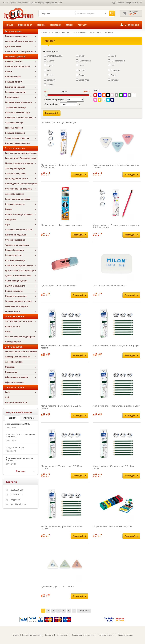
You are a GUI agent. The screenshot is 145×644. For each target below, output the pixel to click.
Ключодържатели (14, 255)
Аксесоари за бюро (14, 123)
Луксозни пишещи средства (18, 189)
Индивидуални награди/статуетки (21, 184)
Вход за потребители (32, 635)
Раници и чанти (12, 326)
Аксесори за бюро (14, 362)
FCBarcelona (83, 61)
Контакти (82, 25)
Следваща (84, 611)
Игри (7, 225)
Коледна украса (13, 311)
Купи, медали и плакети (16, 179)
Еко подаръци (12, 97)
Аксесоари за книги (14, 194)
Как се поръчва (10, 3)
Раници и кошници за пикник (19, 214)
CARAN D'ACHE (53, 56)
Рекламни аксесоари (15, 133)
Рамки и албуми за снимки (18, 199)
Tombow (113, 80)
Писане (9, 332)
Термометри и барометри (17, 245)
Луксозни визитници (15, 260)
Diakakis (49, 61)
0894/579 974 (136, 3)
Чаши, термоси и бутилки (17, 138)
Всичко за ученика (60, 33)
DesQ (112, 56)
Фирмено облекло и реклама (19, 41)
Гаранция (46, 3)
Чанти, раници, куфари (16, 281)
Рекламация (57, 3)
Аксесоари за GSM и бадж (17, 113)
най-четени (28, 418)
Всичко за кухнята (14, 291)
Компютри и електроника (83, 635)
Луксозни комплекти (15, 204)
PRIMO (81, 70)
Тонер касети (62, 635)
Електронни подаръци (16, 235)
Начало (9, 25)
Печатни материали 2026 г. (18, 67)
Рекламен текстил (14, 82)
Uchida (48, 85)
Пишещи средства (14, 61)
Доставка (36, 3)
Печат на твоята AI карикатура (20, 52)
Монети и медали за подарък (19, 163)
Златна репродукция (15, 168)
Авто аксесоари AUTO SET (18, 424)
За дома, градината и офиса (19, 301)
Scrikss (49, 75)
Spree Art (50, 80)
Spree (112, 75)
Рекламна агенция (106, 635)
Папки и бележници (14, 250)
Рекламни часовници (15, 92)
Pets (47, 70)
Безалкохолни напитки (16, 402)
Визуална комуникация (16, 36)
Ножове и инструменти (16, 296)
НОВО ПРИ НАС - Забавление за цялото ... (20, 436)
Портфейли (11, 220)
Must (112, 65)
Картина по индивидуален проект (21, 153)
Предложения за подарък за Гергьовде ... (19, 459)
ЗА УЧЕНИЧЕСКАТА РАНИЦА (19, 321)
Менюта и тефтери (14, 128)
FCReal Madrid (116, 61)
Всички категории (86, 13)
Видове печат (25, 25)
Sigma (80, 75)
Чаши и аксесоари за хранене (19, 265)
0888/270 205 (123, 3)
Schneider (114, 70)
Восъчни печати (13, 77)
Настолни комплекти (15, 286)
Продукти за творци (15, 447)
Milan (80, 65)
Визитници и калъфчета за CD (20, 118)
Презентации (11, 372)
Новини (41, 25)
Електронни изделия (15, 87)
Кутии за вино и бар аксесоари (20, 271)
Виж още (20, 471)
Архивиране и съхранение (18, 357)
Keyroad (49, 65)
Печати (8, 72)
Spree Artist (83, 80)
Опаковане (10, 367)
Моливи (109, 33)
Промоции (56, 25)
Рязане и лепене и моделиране (20, 337)
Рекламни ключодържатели (18, 102)
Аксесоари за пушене (15, 174)
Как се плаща (24, 3)
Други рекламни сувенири (18, 143)
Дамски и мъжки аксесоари (18, 276)
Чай (7, 397)
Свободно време (13, 342)
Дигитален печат (13, 46)
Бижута (9, 209)
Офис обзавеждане (14, 382)
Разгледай (78, 175)
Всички (12, 418)
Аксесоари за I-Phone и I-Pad (19, 230)
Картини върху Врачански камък (21, 158)
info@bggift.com (18, 504)
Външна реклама (125, 635)
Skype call (15, 499)
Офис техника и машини (17, 377)
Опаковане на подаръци (17, 306)
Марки (69, 25)
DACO (80, 56)
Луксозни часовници (15, 240)
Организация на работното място (21, 352)
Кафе (8, 392)
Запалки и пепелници (15, 107)
